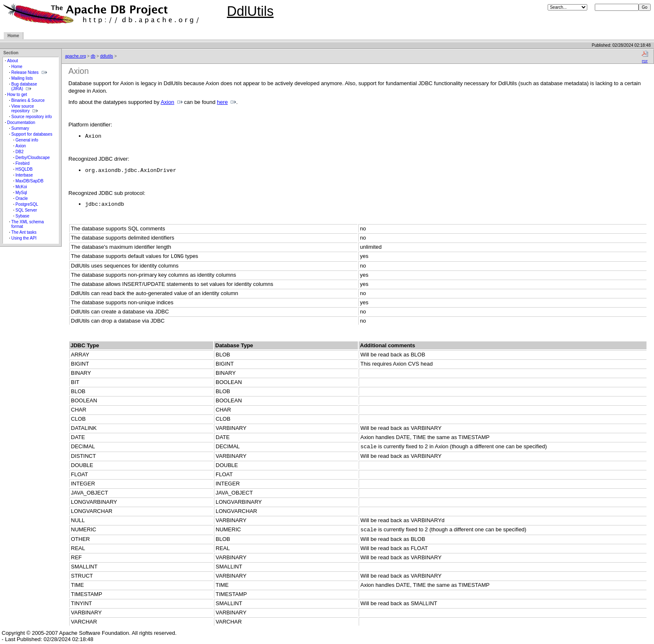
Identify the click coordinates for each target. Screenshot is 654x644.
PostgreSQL (27, 204)
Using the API (24, 238)
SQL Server (26, 210)
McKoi (21, 187)
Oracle (21, 198)
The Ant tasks (24, 232)
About (13, 61)
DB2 (19, 152)
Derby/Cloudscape (33, 158)
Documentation (21, 122)
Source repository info (31, 117)
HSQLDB (24, 169)
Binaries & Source (28, 100)
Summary (20, 128)
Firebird (23, 163)
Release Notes (25, 72)
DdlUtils (250, 11)
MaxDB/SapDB (29, 181)
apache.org (75, 56)
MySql (21, 193)
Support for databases (32, 134)
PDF (645, 56)
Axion (21, 146)
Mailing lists (22, 78)
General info (27, 140)
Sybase (22, 216)
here (222, 102)
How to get (17, 95)
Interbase (24, 175)
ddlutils (107, 56)
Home (13, 36)
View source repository (23, 109)
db (93, 56)
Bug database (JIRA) (24, 86)
